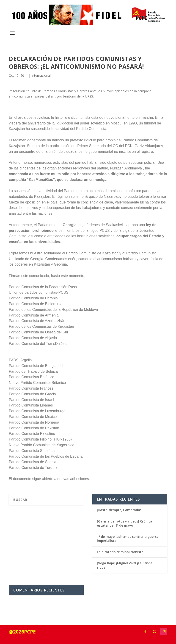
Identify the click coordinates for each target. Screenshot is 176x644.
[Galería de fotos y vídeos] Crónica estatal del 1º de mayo (125, 523)
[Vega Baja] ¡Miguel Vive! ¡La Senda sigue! (125, 565)
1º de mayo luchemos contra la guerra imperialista (128, 539)
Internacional (41, 75)
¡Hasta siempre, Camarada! (119, 510)
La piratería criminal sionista (120, 552)
